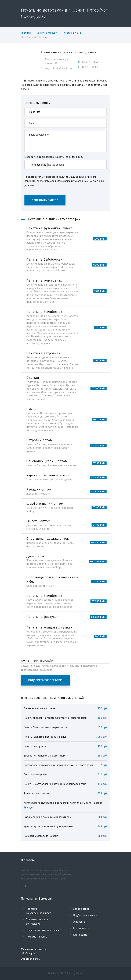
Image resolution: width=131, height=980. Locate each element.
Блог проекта (81, 928)
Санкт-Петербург (47, 33)
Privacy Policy (75, 974)
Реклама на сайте (37, 937)
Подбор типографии (85, 915)
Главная (26, 33)
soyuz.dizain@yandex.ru (59, 69)
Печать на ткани (72, 33)
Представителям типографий (43, 930)
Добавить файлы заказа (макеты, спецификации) (54, 157)
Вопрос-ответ (81, 909)
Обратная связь (30, 959)
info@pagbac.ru (30, 953)
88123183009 (90, 67)
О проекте (79, 922)
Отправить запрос (45, 200)
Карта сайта (80, 935)
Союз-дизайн (86, 52)
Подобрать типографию (46, 680)
